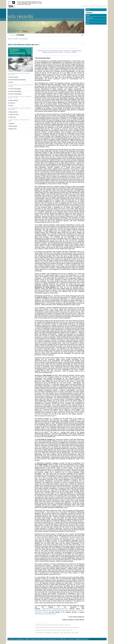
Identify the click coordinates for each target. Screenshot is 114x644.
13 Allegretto (11, 124)
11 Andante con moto (13, 115)
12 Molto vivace (12, 117)
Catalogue (89, 12)
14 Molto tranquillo (13, 126)
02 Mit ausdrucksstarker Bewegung (17, 80)
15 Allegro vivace (12, 129)
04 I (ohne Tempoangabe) (14, 89)
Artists (88, 21)
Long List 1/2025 (70, 52)
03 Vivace (10, 82)
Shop (87, 23)
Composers (89, 18)
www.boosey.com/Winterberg (45, 614)
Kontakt (92, 6)
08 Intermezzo (12, 103)
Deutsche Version (101, 6)
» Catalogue (11, 35)
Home (87, 10)
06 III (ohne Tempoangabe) (15, 94)
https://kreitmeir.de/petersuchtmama (55, 609)
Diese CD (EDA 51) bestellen (18, 39)
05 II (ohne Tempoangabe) (15, 91)
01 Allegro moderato (13, 77)
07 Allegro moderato (13, 100)
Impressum (85, 6)
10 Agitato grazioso (13, 112)
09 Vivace (10, 106)
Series (88, 15)
